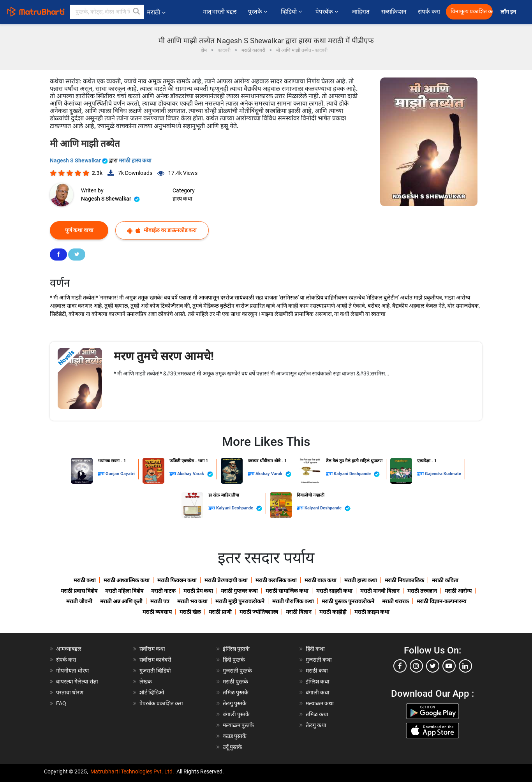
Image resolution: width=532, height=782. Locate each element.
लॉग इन (509, 12)
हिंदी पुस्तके (234, 660)
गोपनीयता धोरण (72, 671)
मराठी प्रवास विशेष (79, 591)
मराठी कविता (445, 580)
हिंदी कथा (315, 649)
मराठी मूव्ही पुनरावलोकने (240, 601)
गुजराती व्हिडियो (155, 671)
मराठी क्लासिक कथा (276, 580)
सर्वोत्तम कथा (152, 649)
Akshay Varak (195, 474)
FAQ (61, 703)
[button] (137, 12)
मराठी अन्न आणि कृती (121, 601)
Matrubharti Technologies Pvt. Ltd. (132, 771)
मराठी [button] (156, 12)
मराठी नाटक (163, 591)
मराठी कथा (85, 580)
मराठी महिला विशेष (124, 591)
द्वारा (102, 474)
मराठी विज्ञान (299, 612)
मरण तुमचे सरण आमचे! (164, 356)
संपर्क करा (429, 12)
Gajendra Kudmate (443, 474)
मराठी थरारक (395, 601)
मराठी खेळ (190, 612)
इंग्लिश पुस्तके (236, 649)
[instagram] (416, 666)
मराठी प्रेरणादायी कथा (226, 580)
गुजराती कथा (319, 660)
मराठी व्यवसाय (157, 612)
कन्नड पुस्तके (235, 736)
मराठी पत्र (160, 601)
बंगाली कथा (318, 692)
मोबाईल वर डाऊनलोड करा (162, 230)
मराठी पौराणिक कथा (293, 601)
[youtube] (449, 666)
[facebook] (400, 666)
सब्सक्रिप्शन (394, 12)
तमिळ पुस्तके (236, 692)
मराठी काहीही (333, 612)
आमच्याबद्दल (69, 649)
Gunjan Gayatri (120, 474)
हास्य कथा (182, 199)
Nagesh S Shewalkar (79, 160)
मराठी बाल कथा (321, 580)
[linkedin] (465, 666)
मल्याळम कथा (320, 703)
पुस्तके (259, 12)
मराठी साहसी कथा (334, 591)
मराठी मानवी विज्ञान (380, 591)
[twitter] (433, 666)
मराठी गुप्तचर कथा (239, 591)
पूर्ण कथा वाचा (79, 230)
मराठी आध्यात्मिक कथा (127, 580)
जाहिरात (361, 12)
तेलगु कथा (316, 725)
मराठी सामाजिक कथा (287, 591)
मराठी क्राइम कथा (372, 612)
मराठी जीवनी (79, 601)
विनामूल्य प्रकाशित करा (472, 11)
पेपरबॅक (328, 12)
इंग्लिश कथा (318, 682)
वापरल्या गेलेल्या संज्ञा (77, 682)
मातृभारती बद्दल (220, 12)
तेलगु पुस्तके (235, 703)
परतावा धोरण (70, 692)
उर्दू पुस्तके (233, 747)
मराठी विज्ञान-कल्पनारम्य (441, 601)
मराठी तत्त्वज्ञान (422, 591)
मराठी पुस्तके (235, 682)
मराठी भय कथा (192, 601)
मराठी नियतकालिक (404, 580)
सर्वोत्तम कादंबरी (155, 660)
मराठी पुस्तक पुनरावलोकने (348, 601)
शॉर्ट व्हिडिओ (152, 692)
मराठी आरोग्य (458, 591)
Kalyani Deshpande (357, 474)
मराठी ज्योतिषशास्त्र (259, 612)
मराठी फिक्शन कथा (177, 580)
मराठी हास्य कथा (135, 160)
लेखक (146, 682)
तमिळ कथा (317, 714)
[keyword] (107, 12)
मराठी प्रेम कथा (198, 591)
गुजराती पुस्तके (237, 671)
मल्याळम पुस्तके (238, 725)
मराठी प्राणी (220, 612)
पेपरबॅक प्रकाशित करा (161, 703)
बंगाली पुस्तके (236, 714)
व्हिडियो (292, 12)
